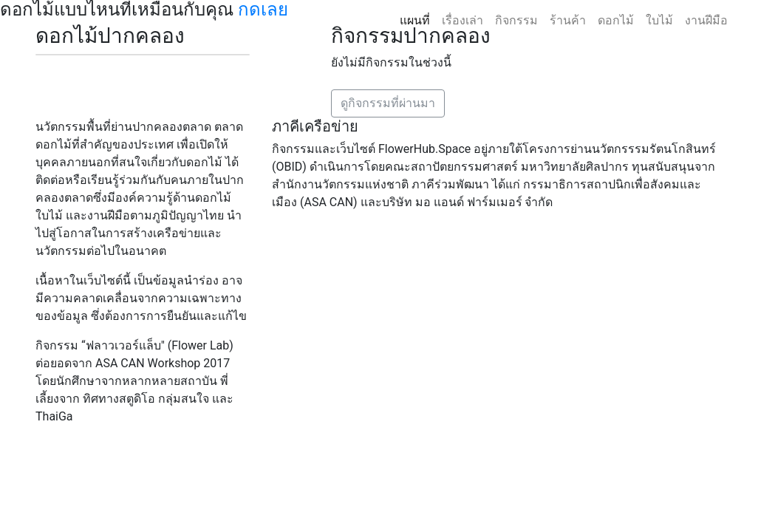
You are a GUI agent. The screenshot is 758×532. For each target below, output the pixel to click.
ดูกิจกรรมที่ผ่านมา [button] (388, 103)
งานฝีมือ (706, 20)
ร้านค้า (568, 20)
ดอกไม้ (616, 20)
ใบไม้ (659, 20)
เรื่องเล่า (462, 20)
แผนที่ (415, 20)
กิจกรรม (516, 20)
